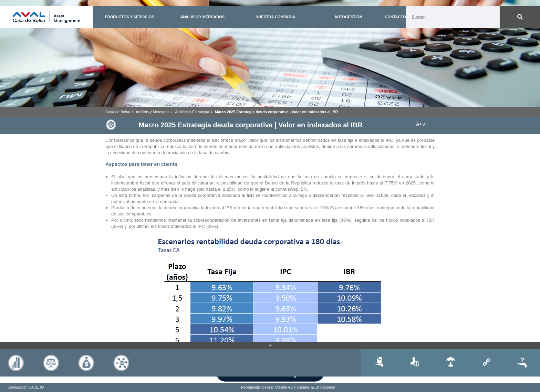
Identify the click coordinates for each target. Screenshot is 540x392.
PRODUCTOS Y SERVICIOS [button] (129, 17)
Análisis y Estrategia (192, 112)
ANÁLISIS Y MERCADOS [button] (202, 17)
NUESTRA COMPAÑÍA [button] (275, 17)
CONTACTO (395, 17)
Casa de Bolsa (118, 112)
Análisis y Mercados (153, 112)
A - (425, 124)
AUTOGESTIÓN (348, 17)
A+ (420, 124)
